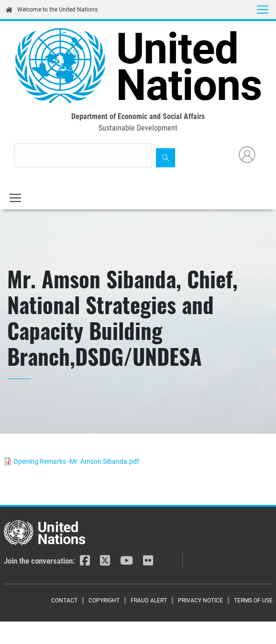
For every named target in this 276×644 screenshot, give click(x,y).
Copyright (104, 600)
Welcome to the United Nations (52, 10)
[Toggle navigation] (263, 10)
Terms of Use (253, 600)
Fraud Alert (149, 600)
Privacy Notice (200, 600)
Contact (64, 600)
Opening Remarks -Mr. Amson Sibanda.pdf (76, 461)
